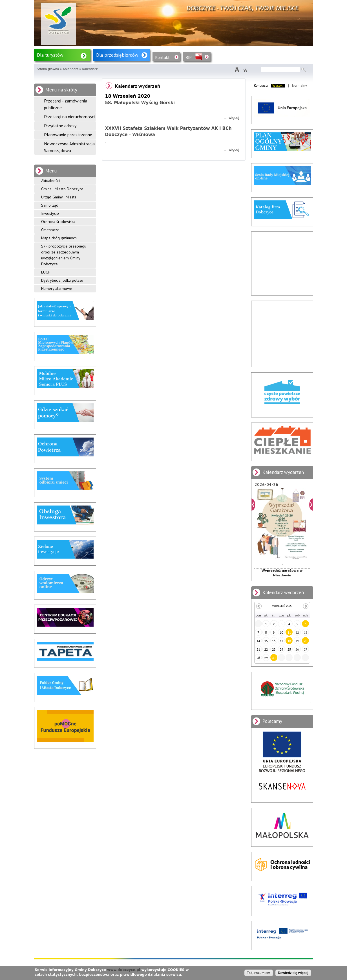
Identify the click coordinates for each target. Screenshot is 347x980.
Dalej (311, 505)
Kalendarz (71, 69)
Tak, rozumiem (259, 973)
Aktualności (50, 181)
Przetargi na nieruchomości (69, 117)
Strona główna (48, 69)
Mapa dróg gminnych (59, 238)
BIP (189, 57)
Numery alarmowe (57, 288)
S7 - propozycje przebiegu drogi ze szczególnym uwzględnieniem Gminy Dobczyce (64, 255)
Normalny (300, 86)
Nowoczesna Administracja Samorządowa (69, 147)
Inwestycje (50, 213)
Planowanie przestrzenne (68, 135)
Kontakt (163, 57)
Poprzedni (253, 505)
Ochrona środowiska (58, 222)
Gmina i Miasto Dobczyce (62, 189)
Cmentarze (50, 230)
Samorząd (50, 205)
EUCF (46, 272)
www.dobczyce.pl (124, 970)
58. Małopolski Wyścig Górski (140, 103)
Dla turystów (50, 55)
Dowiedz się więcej (293, 973)
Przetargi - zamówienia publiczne (66, 104)
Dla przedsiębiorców (117, 55)
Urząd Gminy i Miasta (59, 197)
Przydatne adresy (60, 126)
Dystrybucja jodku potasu (62, 280)
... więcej (232, 118)
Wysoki (278, 86)
